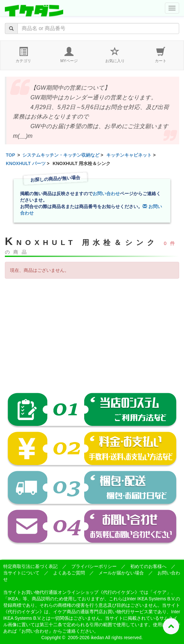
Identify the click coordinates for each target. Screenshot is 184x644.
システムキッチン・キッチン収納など (61, 155)
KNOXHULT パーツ (26, 163)
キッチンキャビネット (129, 155)
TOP (11, 155)
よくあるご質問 (69, 573)
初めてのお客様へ (148, 566)
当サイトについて (21, 573)
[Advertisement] (92, 330)
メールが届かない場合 (121, 573)
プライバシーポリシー (94, 566)
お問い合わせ (106, 194)
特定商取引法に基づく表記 (30, 566)
